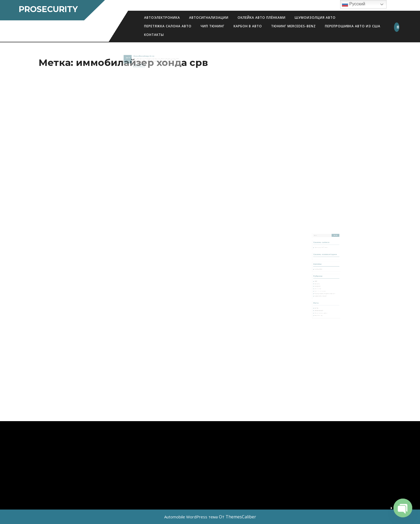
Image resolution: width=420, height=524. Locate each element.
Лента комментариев (322, 304)
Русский (354, 4)
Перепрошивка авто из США (353, 26)
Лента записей (321, 302)
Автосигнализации (209, 18)
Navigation (320, 284)
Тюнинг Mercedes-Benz (293, 26)
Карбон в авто (248, 26)
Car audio (319, 282)
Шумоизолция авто (315, 18)
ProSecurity (48, 9)
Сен (133, 58)
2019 (133, 61)
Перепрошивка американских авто (325, 289)
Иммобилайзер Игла (146, 57)
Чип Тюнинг (213, 26)
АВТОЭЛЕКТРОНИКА (162, 18)
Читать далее (143, 65)
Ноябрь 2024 (320, 271)
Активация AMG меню (323, 254)
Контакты (154, 35)
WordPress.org (320, 306)
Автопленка (320, 286)
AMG (318, 280)
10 (134, 58)
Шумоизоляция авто (322, 291)
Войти (319, 300)
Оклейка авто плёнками (262, 18)
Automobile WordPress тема (191, 517)
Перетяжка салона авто (168, 26)
